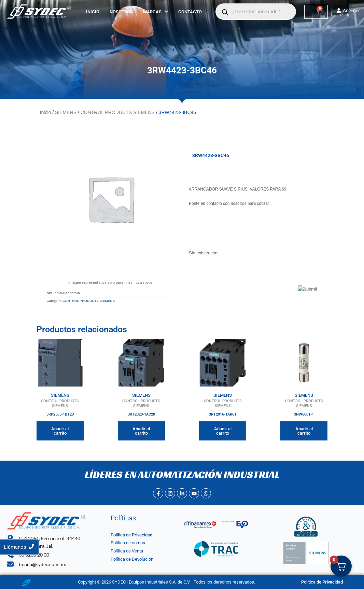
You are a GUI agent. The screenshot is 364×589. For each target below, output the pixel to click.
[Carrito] (316, 12)
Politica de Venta (127, 551)
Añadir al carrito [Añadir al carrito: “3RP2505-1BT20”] (60, 431)
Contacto (190, 12)
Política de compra (129, 543)
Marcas (156, 12)
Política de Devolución (132, 559)
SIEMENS (66, 112)
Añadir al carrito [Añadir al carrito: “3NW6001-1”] (304, 431)
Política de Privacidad (131, 535)
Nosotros (121, 12)
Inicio (93, 12)
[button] (156, 12)
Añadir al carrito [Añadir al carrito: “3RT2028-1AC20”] (141, 431)
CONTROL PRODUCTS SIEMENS (118, 112)
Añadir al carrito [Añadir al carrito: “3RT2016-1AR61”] (223, 431)
